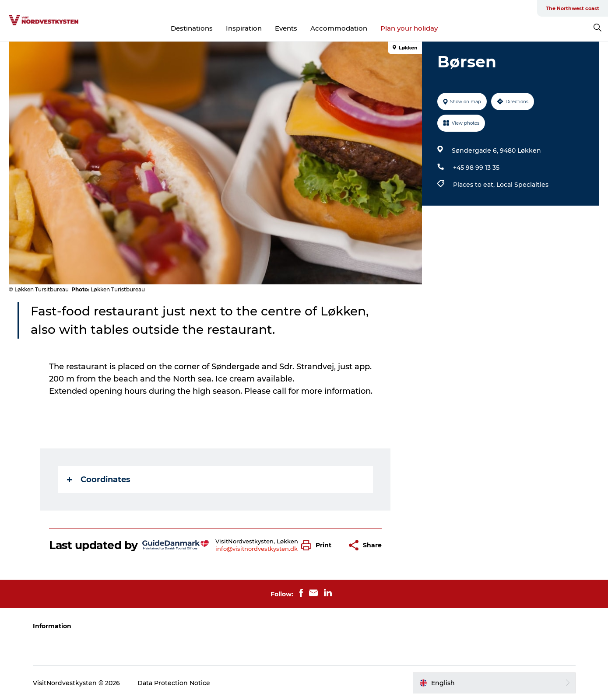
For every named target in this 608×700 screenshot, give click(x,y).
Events (286, 28)
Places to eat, (475, 185)
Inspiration (244, 28)
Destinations (192, 28)
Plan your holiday (409, 28)
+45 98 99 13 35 (476, 168)
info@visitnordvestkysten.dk (257, 549)
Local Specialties (522, 185)
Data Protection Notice (174, 683)
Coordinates (99, 479)
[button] (318, 545)
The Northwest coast (573, 8)
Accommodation (339, 28)
